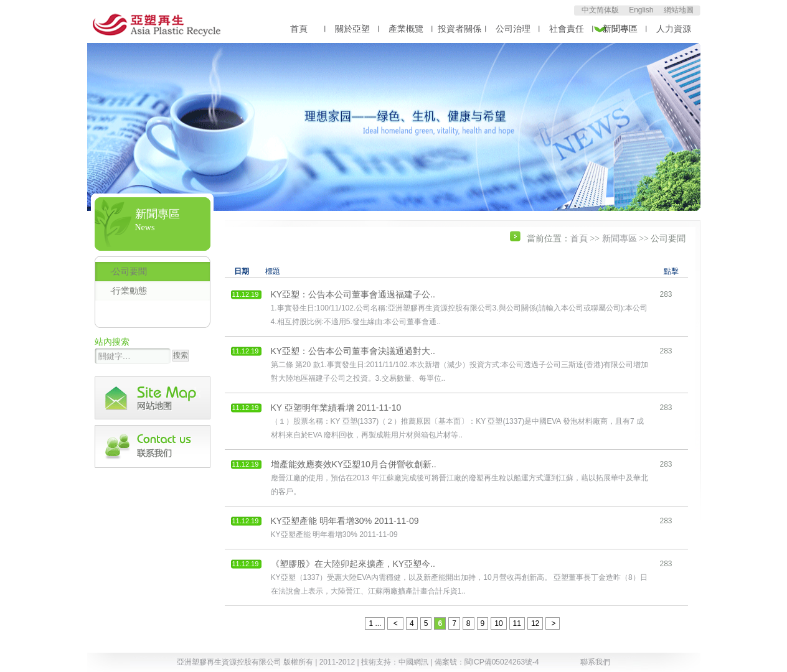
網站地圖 (679, 10)
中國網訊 (413, 662)
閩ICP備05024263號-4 (502, 662)
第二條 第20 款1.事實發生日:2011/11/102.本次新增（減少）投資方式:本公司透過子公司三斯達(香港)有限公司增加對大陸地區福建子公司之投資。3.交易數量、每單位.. (460, 364)
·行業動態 (129, 291)
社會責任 (567, 29)
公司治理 (513, 29)
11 (517, 623)
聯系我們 (595, 662)
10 (498, 623)
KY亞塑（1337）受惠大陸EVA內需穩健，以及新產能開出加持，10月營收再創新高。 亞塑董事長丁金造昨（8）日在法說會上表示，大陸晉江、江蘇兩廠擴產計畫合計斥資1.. (459, 577)
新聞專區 (620, 29)
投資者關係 (459, 29)
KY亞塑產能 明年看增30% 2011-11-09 (345, 527)
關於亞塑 (352, 29)
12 (535, 623)
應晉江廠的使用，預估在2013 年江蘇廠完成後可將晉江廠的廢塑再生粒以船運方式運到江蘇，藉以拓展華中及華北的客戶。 (459, 478)
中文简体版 (600, 10)
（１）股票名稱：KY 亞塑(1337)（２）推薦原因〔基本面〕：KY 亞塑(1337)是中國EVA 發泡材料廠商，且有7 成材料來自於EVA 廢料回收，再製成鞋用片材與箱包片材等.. (457, 421)
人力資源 (674, 29)
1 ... (375, 623)
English (641, 10)
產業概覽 (406, 29)
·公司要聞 (129, 271)
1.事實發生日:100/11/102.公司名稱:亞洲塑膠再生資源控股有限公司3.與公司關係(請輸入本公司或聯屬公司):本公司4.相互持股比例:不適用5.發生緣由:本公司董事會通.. (459, 308)
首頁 (299, 29)
